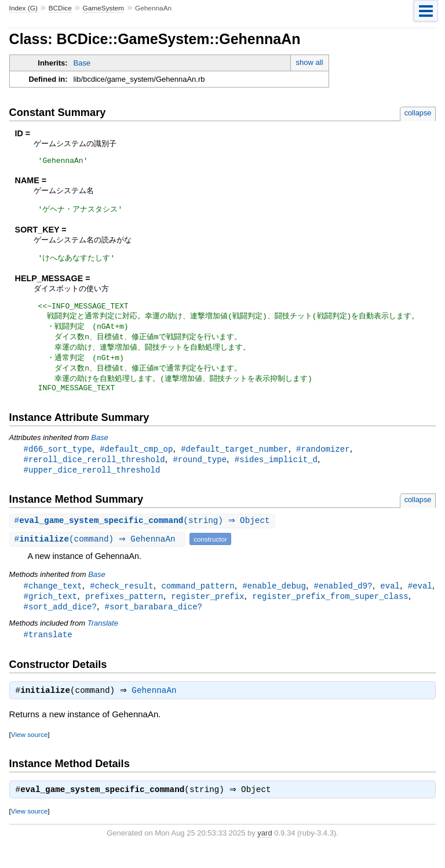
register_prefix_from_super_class (330, 610)
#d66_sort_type (58, 460)
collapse (418, 113)
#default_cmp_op (136, 460)
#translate (48, 649)
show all (310, 62)
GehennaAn (157, 707)
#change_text (53, 599)
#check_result (121, 599)
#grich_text (51, 610)
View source (29, 751)
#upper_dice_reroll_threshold (92, 482)
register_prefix (207, 610)
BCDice (60, 8)
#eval (420, 599)
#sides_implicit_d (276, 471)
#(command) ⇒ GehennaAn (99, 552)
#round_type (200, 471)
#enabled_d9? (343, 599)
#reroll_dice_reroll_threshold (94, 471)
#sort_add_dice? (60, 621)
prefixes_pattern (124, 610)
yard (265, 850)
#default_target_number (234, 460)
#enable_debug (274, 599)
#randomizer (323, 460)
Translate (103, 638)
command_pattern (198, 599)
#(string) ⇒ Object (144, 533)
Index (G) (23, 8)
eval (390, 599)
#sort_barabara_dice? (154, 621)
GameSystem (104, 8)
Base (82, 63)
